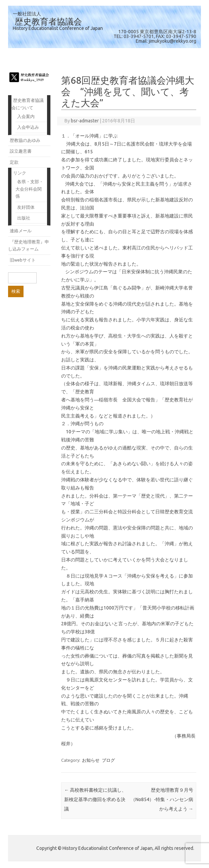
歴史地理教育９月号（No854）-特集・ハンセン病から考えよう (162, 799)
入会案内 (26, 116)
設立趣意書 (21, 151)
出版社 (24, 218)
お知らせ (91, 760)
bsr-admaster (85, 121)
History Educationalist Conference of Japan (58, 28)
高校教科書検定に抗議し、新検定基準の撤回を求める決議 (95, 799)
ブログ (108, 760)
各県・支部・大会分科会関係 (29, 189)
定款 (14, 162)
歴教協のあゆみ (25, 140)
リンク (20, 173)
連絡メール (21, 231)
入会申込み (28, 127)
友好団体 (26, 207)
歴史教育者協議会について (28, 104)
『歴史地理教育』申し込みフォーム (29, 245)
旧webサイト (23, 260)
